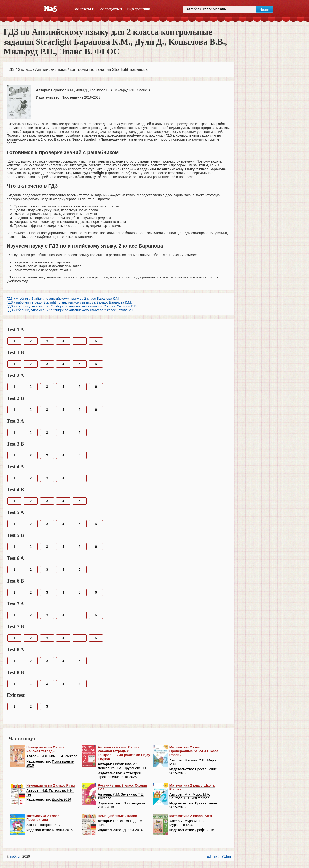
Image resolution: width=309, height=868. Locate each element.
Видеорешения (138, 9)
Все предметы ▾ (110, 9)
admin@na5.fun (219, 856)
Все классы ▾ (84, 9)
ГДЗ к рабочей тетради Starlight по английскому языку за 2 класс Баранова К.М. (69, 302)
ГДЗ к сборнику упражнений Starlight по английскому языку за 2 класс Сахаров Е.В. (72, 306)
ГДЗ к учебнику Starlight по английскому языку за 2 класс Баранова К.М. (63, 299)
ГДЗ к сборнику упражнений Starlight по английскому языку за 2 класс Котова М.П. (71, 310)
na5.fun (16, 856)
